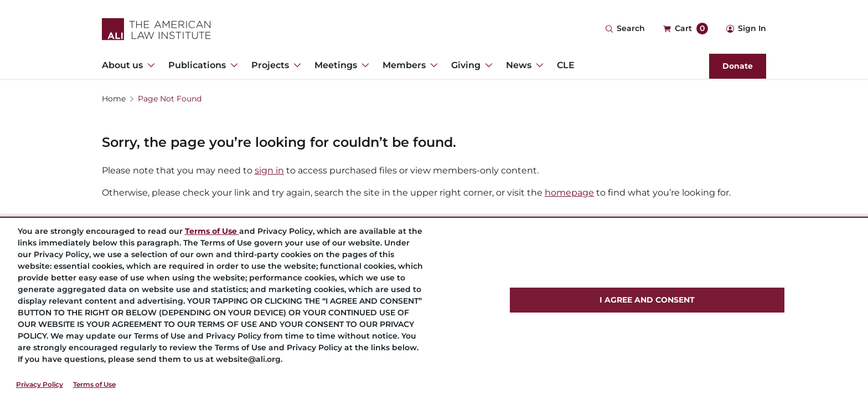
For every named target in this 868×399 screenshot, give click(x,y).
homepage (569, 193)
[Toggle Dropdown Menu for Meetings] (363, 65)
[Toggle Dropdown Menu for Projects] (295, 65)
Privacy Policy (40, 384)
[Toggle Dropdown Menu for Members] (432, 65)
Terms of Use (94, 384)
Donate (738, 66)
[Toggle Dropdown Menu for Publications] (232, 65)
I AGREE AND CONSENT (647, 300)
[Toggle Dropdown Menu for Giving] (487, 65)
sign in (269, 170)
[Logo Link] (156, 29)
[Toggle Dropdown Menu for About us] (149, 65)
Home (114, 99)
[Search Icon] (625, 29)
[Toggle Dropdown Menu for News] (538, 65)
